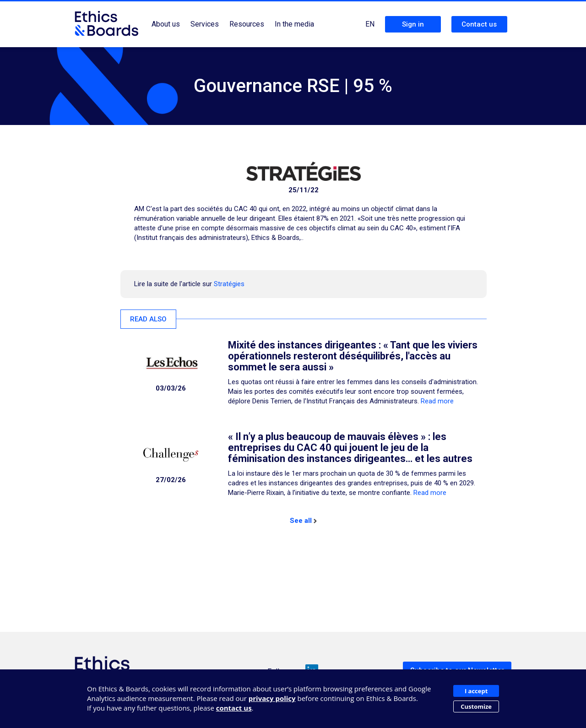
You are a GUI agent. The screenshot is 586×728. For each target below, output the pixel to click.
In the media (294, 24)
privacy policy (272, 698)
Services (205, 24)
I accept (476, 691)
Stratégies (229, 284)
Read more (437, 401)
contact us (234, 708)
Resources (247, 24)
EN (370, 24)
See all (303, 521)
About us (166, 24)
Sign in (413, 24)
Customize (476, 706)
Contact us (479, 24)
